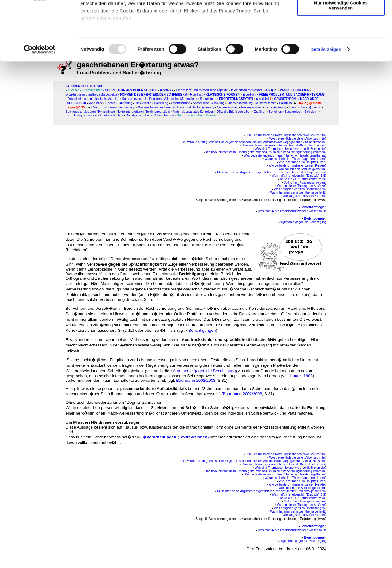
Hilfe (249, 135)
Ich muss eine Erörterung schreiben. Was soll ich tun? (290, 135)
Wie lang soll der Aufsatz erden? (305, 196)
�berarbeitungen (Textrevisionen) (176, 437)
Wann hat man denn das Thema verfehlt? (298, 193)
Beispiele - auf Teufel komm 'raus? (303, 179)
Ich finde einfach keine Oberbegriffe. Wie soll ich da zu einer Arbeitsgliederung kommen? (266, 152)
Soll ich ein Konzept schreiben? (305, 182)
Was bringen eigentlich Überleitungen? (300, 189)
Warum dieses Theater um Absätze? (302, 186)
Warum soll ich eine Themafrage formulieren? (296, 159)
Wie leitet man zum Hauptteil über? (303, 162)
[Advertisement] (31, 128)
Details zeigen (326, 98)
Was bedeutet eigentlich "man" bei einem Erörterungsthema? (285, 155)
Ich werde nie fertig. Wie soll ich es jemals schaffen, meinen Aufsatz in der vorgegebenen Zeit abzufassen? (254, 142)
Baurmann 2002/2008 (196, 380)
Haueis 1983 (301, 376)
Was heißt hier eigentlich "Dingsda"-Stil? (299, 176)
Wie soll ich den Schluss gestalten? (302, 169)
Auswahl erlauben (341, 33)
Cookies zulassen (341, 15)
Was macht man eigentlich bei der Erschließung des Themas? (284, 145)
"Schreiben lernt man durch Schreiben (236, 389)
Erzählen (260, 112)
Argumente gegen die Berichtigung (204, 371)
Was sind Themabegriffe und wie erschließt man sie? (291, 149)
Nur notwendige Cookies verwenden (341, 54)
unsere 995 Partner (121, 22)
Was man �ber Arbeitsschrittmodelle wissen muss (292, 211)
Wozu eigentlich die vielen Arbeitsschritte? (298, 139)
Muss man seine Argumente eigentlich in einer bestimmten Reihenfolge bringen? (272, 172)
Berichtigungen (315, 219)
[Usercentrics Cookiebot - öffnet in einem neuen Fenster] (40, 98)
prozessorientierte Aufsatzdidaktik (154, 389)
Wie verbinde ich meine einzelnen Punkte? (298, 166)
